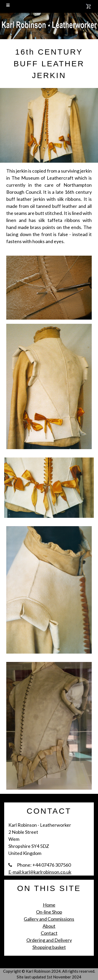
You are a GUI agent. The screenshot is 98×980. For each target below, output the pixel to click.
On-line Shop (49, 912)
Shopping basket (49, 947)
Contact (49, 933)
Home (49, 905)
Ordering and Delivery (49, 940)
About (49, 926)
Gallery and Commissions (49, 919)
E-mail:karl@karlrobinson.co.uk (40, 872)
